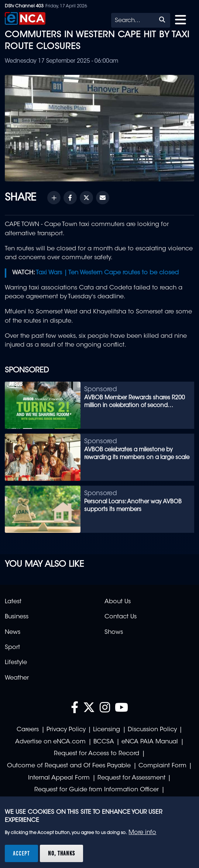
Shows (114, 632)
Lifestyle (16, 663)
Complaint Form (162, 766)
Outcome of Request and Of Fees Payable (69, 766)
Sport (12, 647)
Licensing (107, 730)
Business (17, 617)
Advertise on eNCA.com (50, 742)
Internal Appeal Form (59, 778)
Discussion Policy (152, 730)
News (13, 632)
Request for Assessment (131, 778)
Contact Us (121, 617)
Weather (17, 678)
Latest (13, 602)
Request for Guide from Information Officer (97, 790)
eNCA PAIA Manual (150, 742)
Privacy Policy (66, 730)
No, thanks (61, 853)
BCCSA (104, 742)
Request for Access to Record (97, 754)
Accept (21, 853)
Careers (28, 730)
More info (142, 833)
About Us (118, 602)
